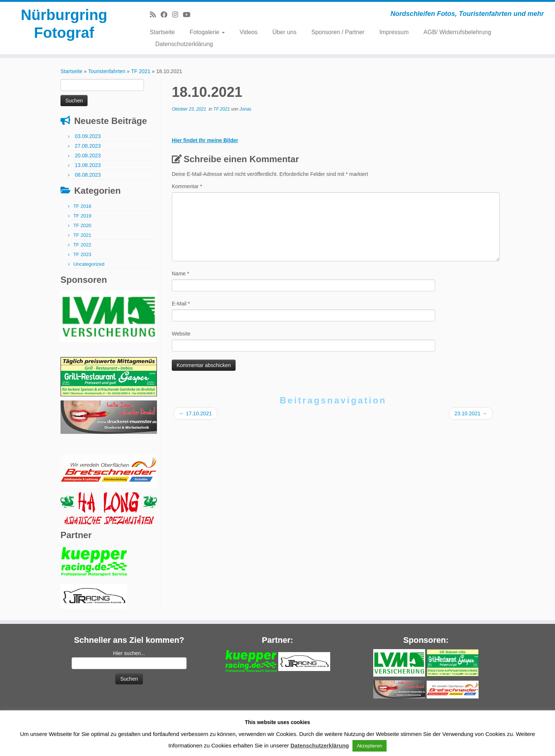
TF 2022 (82, 245)
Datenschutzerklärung (184, 44)
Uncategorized (89, 264)
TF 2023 (82, 254)
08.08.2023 (88, 175)
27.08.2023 (88, 146)
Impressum (394, 32)
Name (180, 274)
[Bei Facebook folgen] (166, 15)
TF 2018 (82, 206)
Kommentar (187, 186)
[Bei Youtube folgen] (189, 15)
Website (181, 334)
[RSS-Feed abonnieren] (155, 15)
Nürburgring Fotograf (64, 24)
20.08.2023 (88, 156)
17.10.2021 (196, 413)
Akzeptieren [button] (370, 746)
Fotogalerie (207, 32)
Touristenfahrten (106, 71)
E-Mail (181, 304)
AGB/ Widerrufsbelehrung (457, 32)
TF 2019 (82, 216)
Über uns (284, 32)
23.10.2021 (471, 413)
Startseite (162, 32)
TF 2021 (141, 71)
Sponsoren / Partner (338, 32)
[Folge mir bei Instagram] (178, 15)
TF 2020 (82, 225)
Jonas (246, 109)
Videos (249, 32)
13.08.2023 (88, 165)
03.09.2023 (88, 136)
